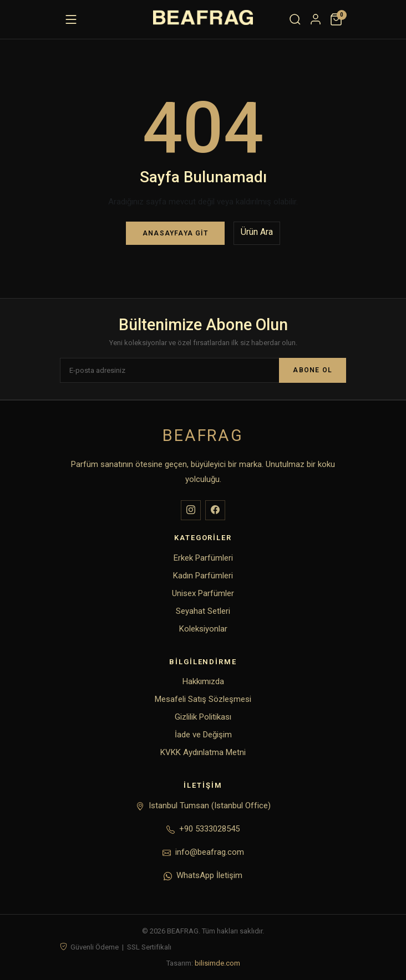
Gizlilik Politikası (203, 717)
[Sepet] (336, 19)
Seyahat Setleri (203, 611)
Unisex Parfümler (203, 593)
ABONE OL (313, 370)
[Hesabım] (316, 19)
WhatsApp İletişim (209, 875)
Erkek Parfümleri (203, 558)
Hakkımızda (203, 681)
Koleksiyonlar (203, 629)
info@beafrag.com (210, 852)
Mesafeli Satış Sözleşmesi (203, 699)
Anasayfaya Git (175, 233)
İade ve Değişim (203, 735)
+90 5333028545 (209, 829)
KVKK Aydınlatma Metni (203, 752)
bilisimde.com (217, 963)
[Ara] (295, 19)
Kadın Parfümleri (203, 576)
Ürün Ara (257, 232)
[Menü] (71, 19)
